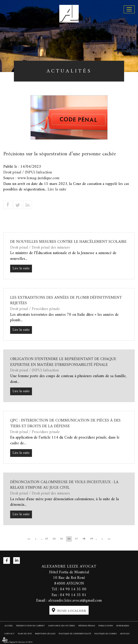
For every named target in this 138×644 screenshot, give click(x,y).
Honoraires (123, 626)
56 (69, 539)
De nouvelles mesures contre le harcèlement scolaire (68, 242)
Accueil (9, 626)
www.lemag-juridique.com (38, 178)
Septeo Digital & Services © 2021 (18, 642)
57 (76, 539)
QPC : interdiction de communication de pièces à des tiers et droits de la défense (65, 423)
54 (54, 539)
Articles (125, 634)
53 (47, 539)
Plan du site (25, 634)
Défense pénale (87, 626)
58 (84, 539)
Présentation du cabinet (30, 626)
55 (62, 539)
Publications (106, 626)
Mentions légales (45, 634)
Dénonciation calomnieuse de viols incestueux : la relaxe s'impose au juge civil (64, 485)
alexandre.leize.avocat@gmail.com (75, 601)
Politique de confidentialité (75, 634)
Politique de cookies (105, 634)
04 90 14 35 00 (73, 589)
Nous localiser (72, 611)
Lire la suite (57, 189)
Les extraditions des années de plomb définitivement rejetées (66, 301)
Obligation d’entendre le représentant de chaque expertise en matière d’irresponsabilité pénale (63, 362)
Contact (9, 634)
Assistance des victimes (62, 626)
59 (91, 539)
